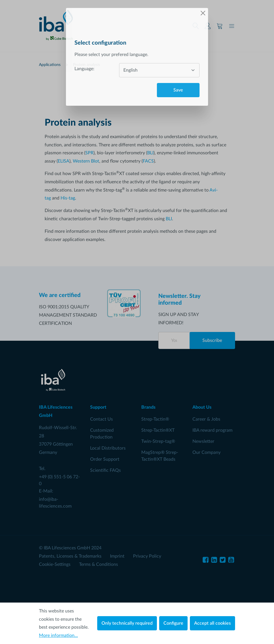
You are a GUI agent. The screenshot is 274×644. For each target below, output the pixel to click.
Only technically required (127, 623)
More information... (58, 635)
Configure (173, 623)
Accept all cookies (212, 623)
